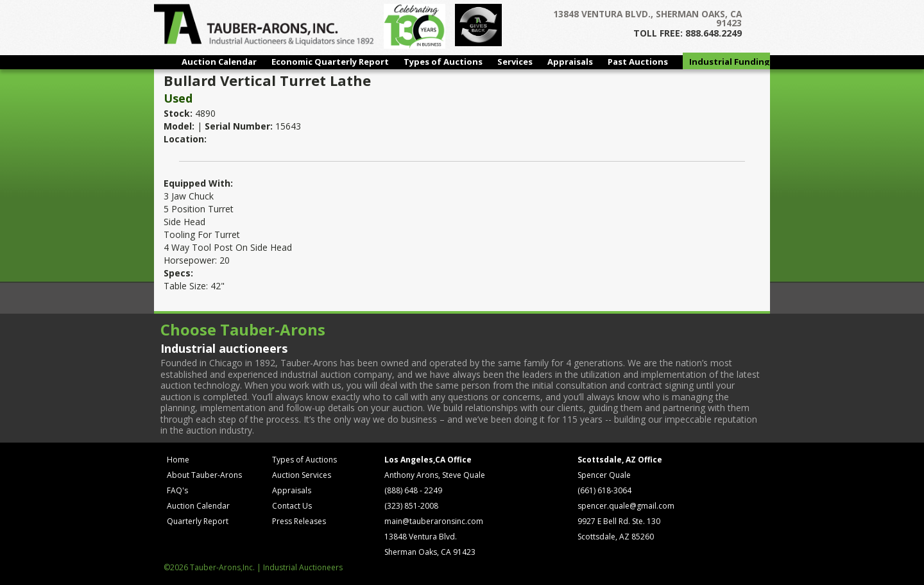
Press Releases (299, 521)
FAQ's (177, 490)
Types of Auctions (443, 62)
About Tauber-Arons (204, 475)
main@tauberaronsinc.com (434, 521)
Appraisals (570, 62)
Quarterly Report (198, 521)
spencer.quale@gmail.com (626, 506)
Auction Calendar (219, 62)
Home (178, 460)
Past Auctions (638, 62)
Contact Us (292, 506)
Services (515, 62)
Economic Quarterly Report (330, 62)
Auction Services (302, 475)
